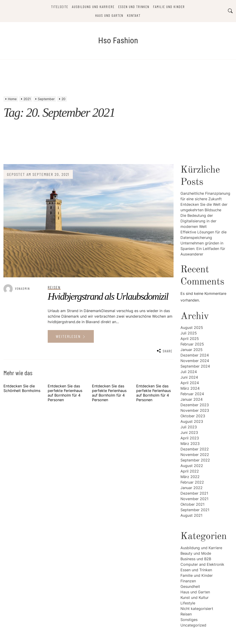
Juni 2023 (189, 432)
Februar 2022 (192, 482)
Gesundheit (190, 586)
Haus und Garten (109, 15)
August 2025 (192, 328)
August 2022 (192, 466)
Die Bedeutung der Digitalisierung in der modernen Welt (198, 221)
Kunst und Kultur (195, 598)
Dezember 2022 (195, 449)
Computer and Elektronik (202, 564)
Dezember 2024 (195, 355)
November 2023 (195, 410)
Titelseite (60, 7)
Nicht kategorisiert (197, 609)
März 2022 (190, 477)
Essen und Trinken (134, 7)
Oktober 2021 (192, 504)
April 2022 (190, 471)
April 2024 (190, 383)
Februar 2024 (192, 394)
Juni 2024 (189, 377)
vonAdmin (22, 289)
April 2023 (190, 438)
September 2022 (195, 460)
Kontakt (134, 15)
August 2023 (192, 421)
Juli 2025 (189, 333)
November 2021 (194, 499)
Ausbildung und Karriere (93, 7)
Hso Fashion (118, 41)
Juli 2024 (189, 372)
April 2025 (190, 339)
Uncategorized (193, 625)
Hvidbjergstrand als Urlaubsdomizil (108, 296)
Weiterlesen (71, 336)
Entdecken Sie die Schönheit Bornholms (22, 388)
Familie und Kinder (169, 7)
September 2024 (195, 366)
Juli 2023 (189, 427)
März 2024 (190, 388)
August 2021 (191, 515)
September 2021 (195, 510)
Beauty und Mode (196, 553)
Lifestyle (188, 603)
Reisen (186, 614)
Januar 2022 (192, 488)
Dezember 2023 (195, 405)
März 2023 (190, 444)
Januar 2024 (192, 399)
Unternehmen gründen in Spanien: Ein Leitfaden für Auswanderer (203, 249)
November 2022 (195, 455)
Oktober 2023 (193, 416)
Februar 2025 (192, 344)
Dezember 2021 (194, 493)
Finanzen (188, 581)
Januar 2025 (192, 350)
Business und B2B (196, 559)
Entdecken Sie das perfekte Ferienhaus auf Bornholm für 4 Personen (65, 393)
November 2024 (195, 361)
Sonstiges (189, 620)
